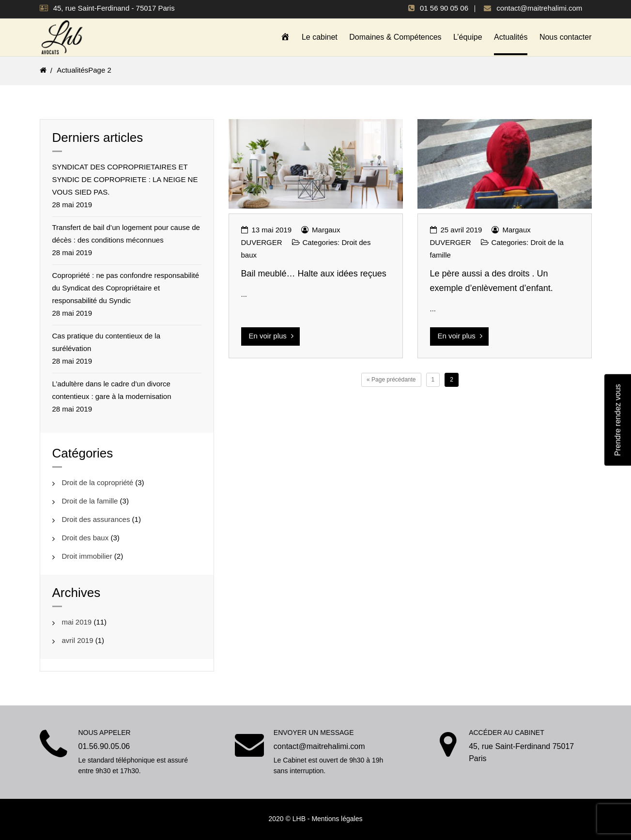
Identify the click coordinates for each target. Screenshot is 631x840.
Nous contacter (566, 37)
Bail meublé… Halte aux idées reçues (314, 273)
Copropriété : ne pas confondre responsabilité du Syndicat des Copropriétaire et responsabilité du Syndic (126, 287)
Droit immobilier (87, 556)
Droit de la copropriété (98, 482)
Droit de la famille (90, 500)
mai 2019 (77, 621)
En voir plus (271, 335)
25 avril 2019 (462, 229)
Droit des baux (85, 537)
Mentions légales (337, 818)
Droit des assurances (96, 519)
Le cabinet (320, 37)
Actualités (511, 37)
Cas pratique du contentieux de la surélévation (106, 342)
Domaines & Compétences (395, 37)
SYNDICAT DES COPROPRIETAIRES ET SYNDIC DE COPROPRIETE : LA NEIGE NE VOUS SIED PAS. (125, 179)
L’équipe (468, 37)
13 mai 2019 (272, 229)
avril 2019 (78, 640)
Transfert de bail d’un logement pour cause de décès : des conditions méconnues (126, 233)
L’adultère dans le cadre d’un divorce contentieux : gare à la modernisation (112, 389)
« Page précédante (391, 379)
